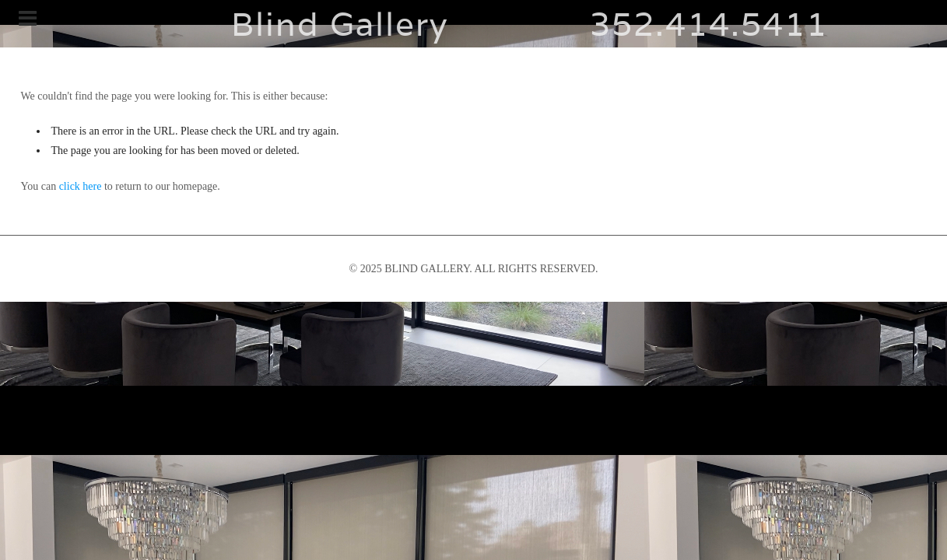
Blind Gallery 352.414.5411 (474, 24)
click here (81, 186)
